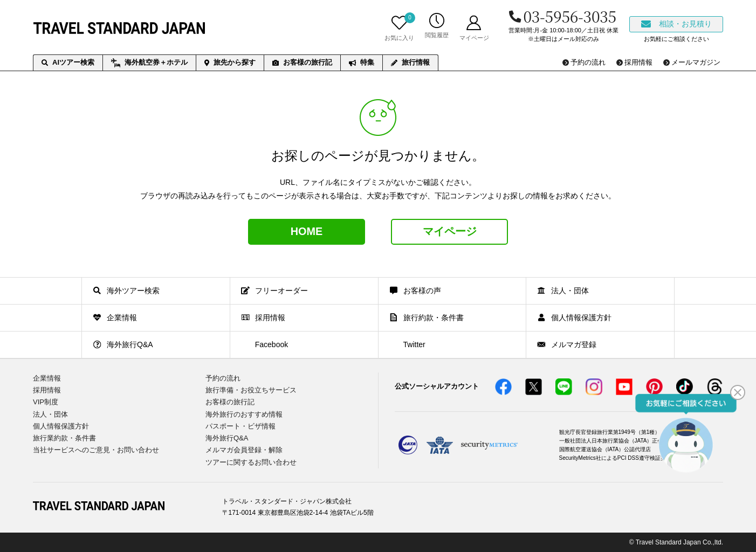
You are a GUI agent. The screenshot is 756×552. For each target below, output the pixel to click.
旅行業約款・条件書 (64, 437)
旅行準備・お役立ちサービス (251, 390)
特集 (362, 62)
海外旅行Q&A (227, 437)
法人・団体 (50, 414)
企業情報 (47, 378)
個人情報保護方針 (61, 426)
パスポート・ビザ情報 (240, 426)
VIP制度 (46, 402)
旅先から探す (230, 62)
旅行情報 (410, 62)
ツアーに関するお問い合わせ (251, 462)
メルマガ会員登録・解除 (244, 450)
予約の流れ (223, 378)
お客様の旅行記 (302, 62)
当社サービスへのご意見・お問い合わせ (96, 450)
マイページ (450, 232)
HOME (307, 232)
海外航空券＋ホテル (149, 63)
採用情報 (47, 390)
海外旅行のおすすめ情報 (244, 414)
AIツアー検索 (68, 62)
